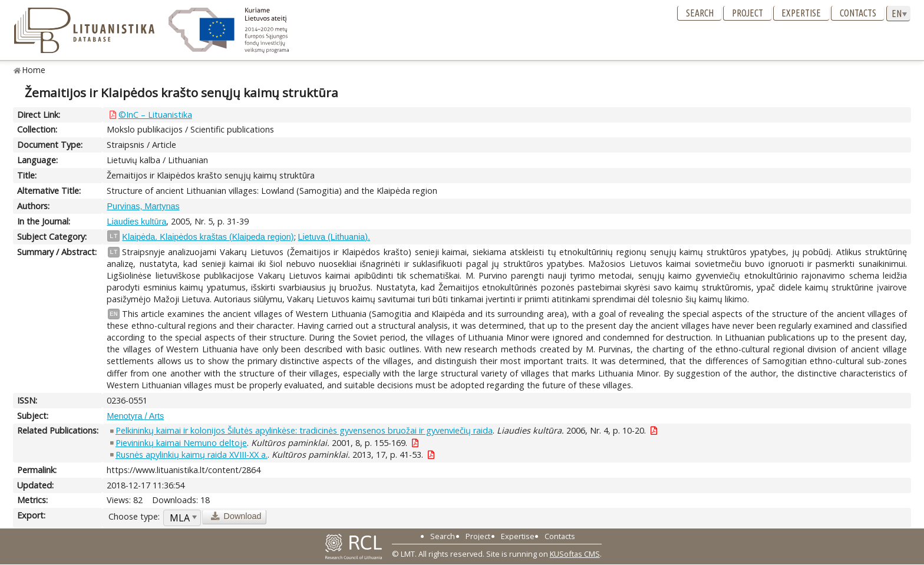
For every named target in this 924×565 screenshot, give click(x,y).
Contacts (858, 13)
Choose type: (134, 516)
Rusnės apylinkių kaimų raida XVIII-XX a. (192, 455)
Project (748, 13)
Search (700, 13)
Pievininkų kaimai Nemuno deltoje (181, 443)
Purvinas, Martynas (143, 206)
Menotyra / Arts (135, 416)
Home (34, 70)
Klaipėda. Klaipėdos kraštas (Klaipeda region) (208, 237)
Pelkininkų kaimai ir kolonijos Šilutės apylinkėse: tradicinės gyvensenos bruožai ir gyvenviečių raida (304, 430)
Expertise (801, 13)
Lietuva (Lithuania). (334, 237)
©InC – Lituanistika (155, 115)
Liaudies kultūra (136, 222)
